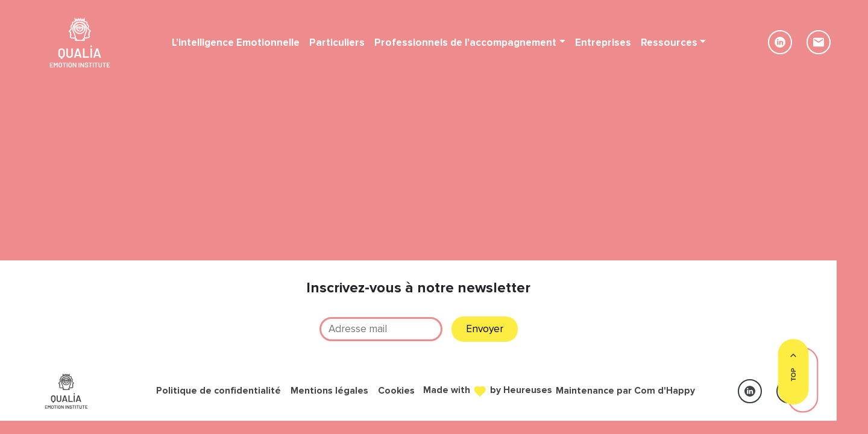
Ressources (669, 42)
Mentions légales (329, 391)
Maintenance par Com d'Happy (625, 391)
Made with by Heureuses (487, 390)
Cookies (396, 391)
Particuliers (337, 42)
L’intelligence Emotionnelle (236, 42)
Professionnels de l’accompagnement (465, 42)
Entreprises (603, 42)
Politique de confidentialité (219, 391)
